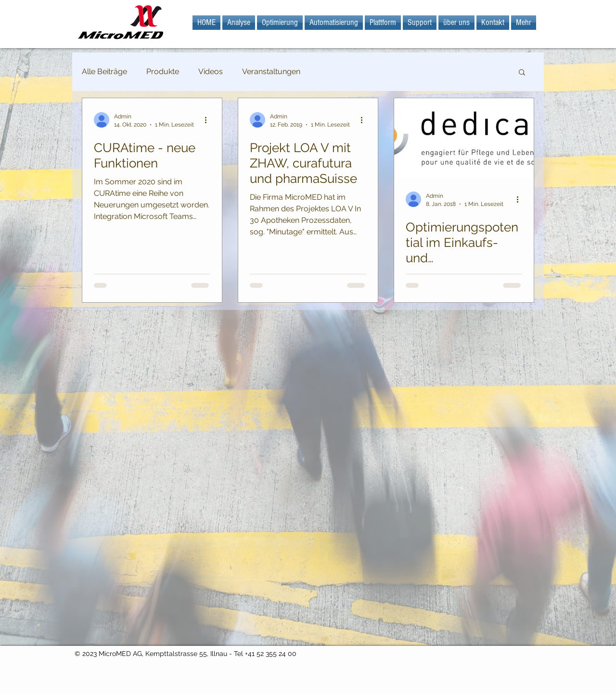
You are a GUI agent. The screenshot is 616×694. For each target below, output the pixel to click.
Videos (211, 71)
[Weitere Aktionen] (209, 120)
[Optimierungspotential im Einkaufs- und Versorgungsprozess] (464, 138)
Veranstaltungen (271, 71)
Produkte (163, 71)
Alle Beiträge (104, 71)
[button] (522, 73)
